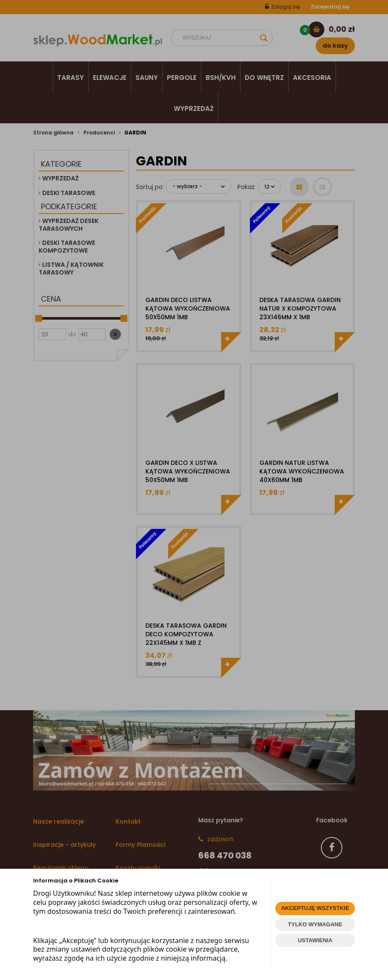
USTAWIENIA (315, 940)
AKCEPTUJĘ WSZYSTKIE (315, 908)
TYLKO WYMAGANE (315, 924)
